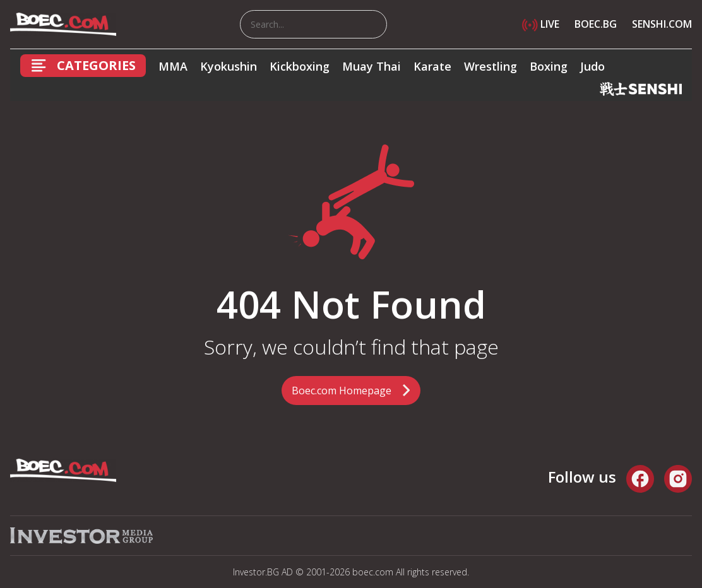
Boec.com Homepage (342, 391)
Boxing (549, 66)
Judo (592, 66)
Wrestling (491, 66)
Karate (432, 66)
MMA (173, 66)
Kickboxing (300, 66)
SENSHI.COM (662, 24)
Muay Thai (372, 66)
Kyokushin (229, 66)
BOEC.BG (596, 24)
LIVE (541, 24)
